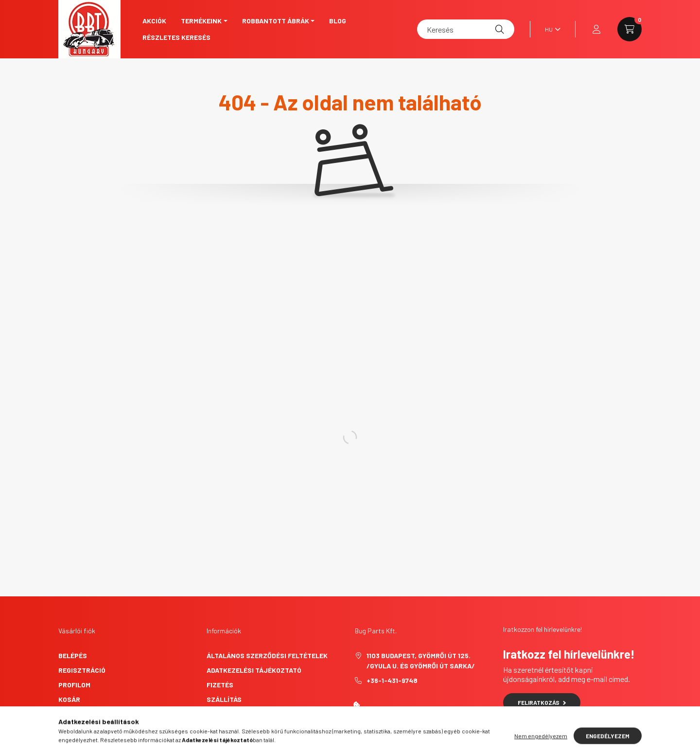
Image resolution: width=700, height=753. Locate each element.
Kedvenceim (79, 714)
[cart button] (630, 29)
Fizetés (220, 685)
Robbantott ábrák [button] (276, 21)
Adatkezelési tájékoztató (254, 670)
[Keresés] (466, 29)
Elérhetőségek (234, 714)
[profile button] (596, 29)
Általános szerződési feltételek (267, 655)
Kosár (69, 699)
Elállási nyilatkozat (245, 728)
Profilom (74, 685)
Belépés (73, 655)
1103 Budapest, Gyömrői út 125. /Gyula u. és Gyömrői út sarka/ (421, 661)
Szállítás (224, 699)
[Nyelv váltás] (550, 29)
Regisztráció (82, 670)
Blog (338, 21)
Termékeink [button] (201, 21)
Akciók (154, 21)
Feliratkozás (542, 702)
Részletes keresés (176, 37)
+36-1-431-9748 (392, 680)
